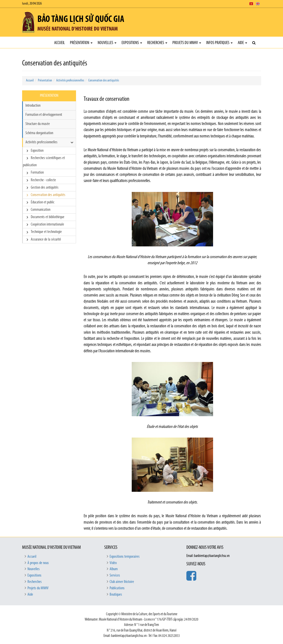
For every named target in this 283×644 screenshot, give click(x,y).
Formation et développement (44, 115)
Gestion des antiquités (45, 188)
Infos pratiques (219, 43)
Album (114, 569)
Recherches (157, 43)
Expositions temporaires (125, 557)
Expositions (132, 43)
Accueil (59, 43)
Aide (242, 43)
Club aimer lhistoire (122, 582)
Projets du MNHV (187, 43)
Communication (41, 210)
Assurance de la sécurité (46, 240)
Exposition (37, 151)
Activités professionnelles (70, 81)
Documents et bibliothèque (48, 217)
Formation (37, 173)
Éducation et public (43, 202)
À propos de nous (38, 563)
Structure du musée (38, 124)
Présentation (81, 43)
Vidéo (113, 563)
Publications (117, 588)
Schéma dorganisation (39, 133)
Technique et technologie (46, 232)
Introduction (33, 106)
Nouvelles (107, 43)
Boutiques (116, 595)
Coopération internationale (47, 225)
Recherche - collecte (43, 180)
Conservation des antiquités (104, 81)
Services (115, 576)
